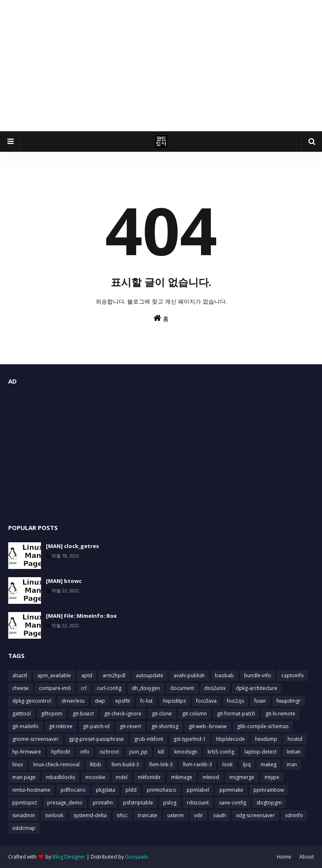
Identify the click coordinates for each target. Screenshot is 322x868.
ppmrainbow (269, 790)
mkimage (182, 777)
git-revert (130, 726)
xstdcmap (24, 828)
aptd (87, 675)
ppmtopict (25, 803)
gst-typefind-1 (190, 739)
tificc (122, 815)
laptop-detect (260, 752)
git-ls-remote (280, 714)
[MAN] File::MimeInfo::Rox (81, 616)
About (307, 857)
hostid (295, 739)
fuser (260, 701)
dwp (100, 701)
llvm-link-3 (161, 764)
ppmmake (231, 790)
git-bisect (83, 714)
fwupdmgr (289, 701)
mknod (211, 777)
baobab (224, 675)
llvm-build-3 (125, 764)
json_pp (138, 752)
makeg (269, 764)
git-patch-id (96, 726)
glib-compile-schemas (263, 726)
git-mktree (61, 726)
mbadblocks (61, 777)
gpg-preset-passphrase (96, 739)
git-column (194, 714)
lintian (294, 752)
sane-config (233, 803)
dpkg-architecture (257, 688)
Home (284, 857)
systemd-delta (90, 815)
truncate (147, 815)
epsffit (123, 701)
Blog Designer (69, 857)
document (182, 688)
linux (18, 764)
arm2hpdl (114, 675)
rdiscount (198, 803)
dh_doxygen (146, 688)
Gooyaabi (137, 857)
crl (84, 688)
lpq (247, 764)
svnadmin (24, 815)
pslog (170, 803)
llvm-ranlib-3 (198, 764)
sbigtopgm (269, 803)
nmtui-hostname (31, 790)
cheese (21, 688)
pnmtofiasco (162, 790)
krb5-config (221, 752)
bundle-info (258, 675)
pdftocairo (73, 790)
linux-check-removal (56, 764)
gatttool (22, 714)
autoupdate (150, 675)
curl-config (109, 688)
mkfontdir (149, 777)
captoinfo (293, 675)
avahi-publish (189, 675)
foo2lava (206, 701)
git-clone (162, 714)
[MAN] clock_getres (72, 546)
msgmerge (242, 777)
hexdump (266, 739)
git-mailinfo (25, 726)
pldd (131, 790)
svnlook (54, 815)
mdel (122, 777)
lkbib (96, 764)
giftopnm (52, 714)
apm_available (54, 675)
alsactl (20, 675)
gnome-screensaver (35, 739)
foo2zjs (235, 701)
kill (161, 752)
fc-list (146, 701)
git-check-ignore (123, 714)
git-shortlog (165, 726)
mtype (272, 777)
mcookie (95, 777)
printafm (103, 803)
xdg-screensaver (256, 815)
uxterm (176, 815)
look (227, 764)
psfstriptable (138, 803)
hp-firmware (27, 752)
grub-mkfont (149, 739)
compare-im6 (55, 688)
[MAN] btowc (64, 581)
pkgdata (106, 790)
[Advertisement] (161, 66)
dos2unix (215, 688)
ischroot (109, 752)
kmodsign (186, 752)
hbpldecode (231, 739)
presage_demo (65, 803)
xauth (220, 815)
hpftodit (61, 752)
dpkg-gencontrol (32, 701)
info (85, 752)
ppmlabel (198, 790)
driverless (73, 701)
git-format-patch (236, 714)
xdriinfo (294, 815)
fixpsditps (174, 701)
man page (24, 777)
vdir (199, 815)
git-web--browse (208, 726)
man (292, 764)
